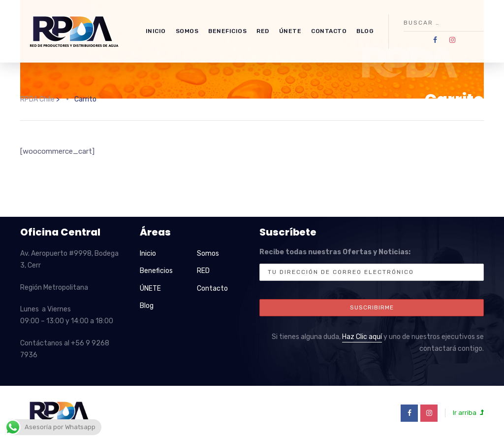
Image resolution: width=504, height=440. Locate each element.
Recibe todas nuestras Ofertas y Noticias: (372, 264)
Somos (187, 31)
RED (263, 31)
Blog (365, 31)
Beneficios (227, 31)
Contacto (329, 31)
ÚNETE (290, 31)
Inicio (156, 31)
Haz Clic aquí (362, 337)
